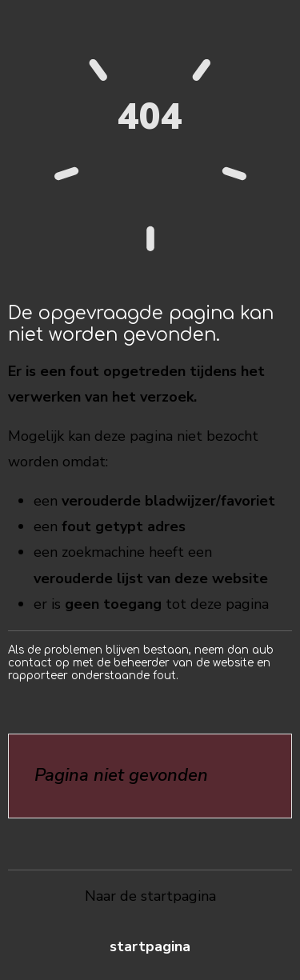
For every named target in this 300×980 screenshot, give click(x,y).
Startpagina (150, 946)
